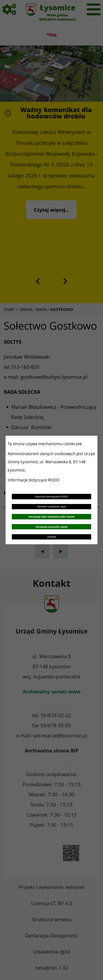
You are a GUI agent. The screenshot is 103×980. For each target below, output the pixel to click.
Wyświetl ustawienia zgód (52, 507)
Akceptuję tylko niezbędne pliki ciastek (51, 517)
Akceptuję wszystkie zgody (52, 527)
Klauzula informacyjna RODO (51, 497)
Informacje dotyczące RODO (34, 480)
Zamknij (51, 537)
